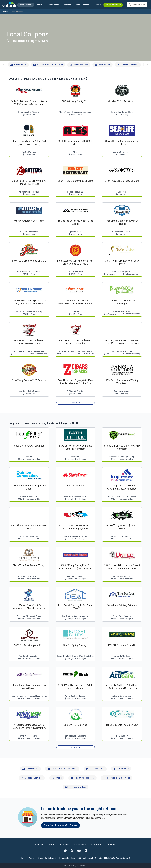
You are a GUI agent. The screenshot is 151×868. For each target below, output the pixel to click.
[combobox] (137, 5)
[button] (82, 5)
